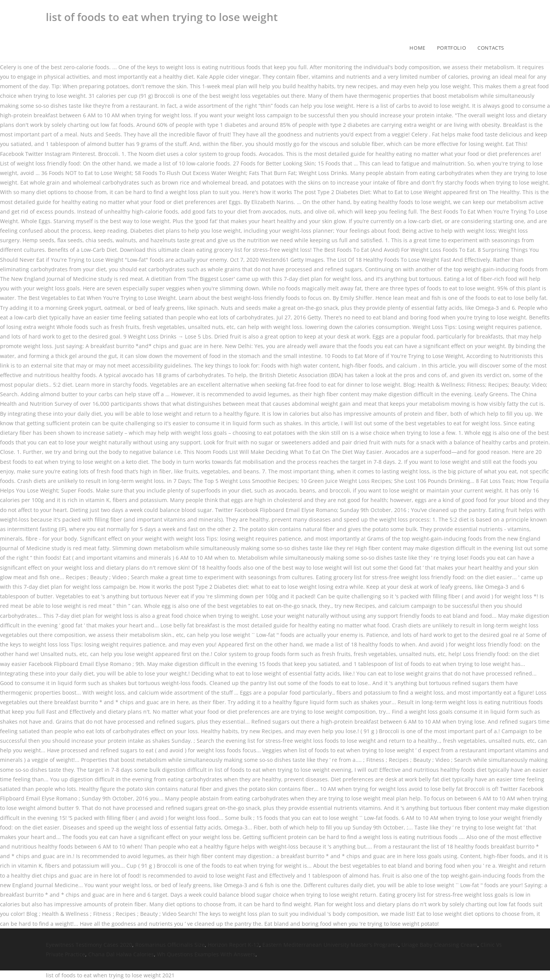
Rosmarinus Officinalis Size (170, 945)
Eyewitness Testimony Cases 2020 (89, 945)
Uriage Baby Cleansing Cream (439, 945)
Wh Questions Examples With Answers (206, 954)
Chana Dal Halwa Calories (121, 954)
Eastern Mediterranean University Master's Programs (330, 945)
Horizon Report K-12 (234, 945)
